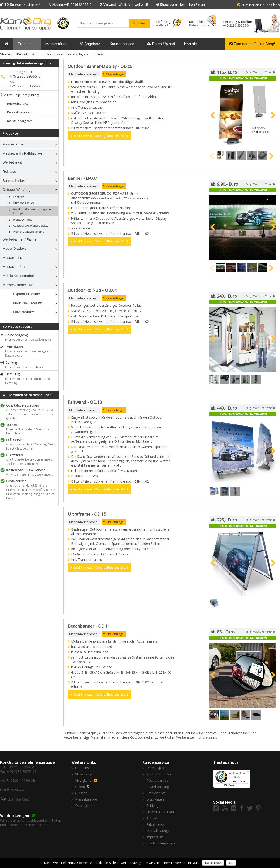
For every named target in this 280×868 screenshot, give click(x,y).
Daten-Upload (161, 44)
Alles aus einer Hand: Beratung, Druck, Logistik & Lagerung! (31, 446)
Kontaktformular (19, 112)
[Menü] (248, 772)
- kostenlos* (22, 5)
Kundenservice (123, 44)
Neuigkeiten (84, 780)
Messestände (58, 44)
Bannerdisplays (15, 180)
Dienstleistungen (159, 831)
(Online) (33, 95)
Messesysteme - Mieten (21, 285)
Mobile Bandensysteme (29, 232)
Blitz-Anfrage (113, 74)
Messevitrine (12, 257)
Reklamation (156, 824)
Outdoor (39, 54)
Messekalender (87, 799)
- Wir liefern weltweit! (126, 5)
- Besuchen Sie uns (183, 5)
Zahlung (9, 362)
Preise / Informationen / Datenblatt (241, 78)
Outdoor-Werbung (17, 190)
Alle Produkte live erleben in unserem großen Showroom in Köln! (31, 462)
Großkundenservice (161, 843)
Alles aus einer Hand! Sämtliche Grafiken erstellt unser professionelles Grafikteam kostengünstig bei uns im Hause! (31, 492)
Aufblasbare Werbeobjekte (31, 226)
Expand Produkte (26, 294)
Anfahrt (152, 818)
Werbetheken (13, 162)
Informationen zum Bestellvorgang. (28, 340)
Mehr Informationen (83, 74)
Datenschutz (85, 806)
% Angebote (90, 44)
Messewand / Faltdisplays (23, 153)
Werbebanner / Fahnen (20, 239)
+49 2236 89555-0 (72, 5)
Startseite (7, 54)
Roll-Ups (9, 171)
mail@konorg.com (20, 121)
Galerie (80, 787)
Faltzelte (19, 197)
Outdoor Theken (24, 203)
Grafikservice (156, 793)
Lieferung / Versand (161, 812)
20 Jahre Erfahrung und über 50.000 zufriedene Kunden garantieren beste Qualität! (31, 414)
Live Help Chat (17, 95)
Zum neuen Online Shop (260, 5)
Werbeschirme (23, 220)
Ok (231, 863)
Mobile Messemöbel (18, 276)
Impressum (155, 837)
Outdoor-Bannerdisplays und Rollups (76, 54)
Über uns (82, 768)
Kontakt (191, 44)
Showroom (84, 774)
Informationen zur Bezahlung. (25, 367)
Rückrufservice (18, 104)
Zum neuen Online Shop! (252, 44)
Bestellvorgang (14, 335)
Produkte (27, 44)
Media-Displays (15, 248)
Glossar (81, 793)
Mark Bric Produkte (28, 303)
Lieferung (10, 374)
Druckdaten (12, 347)
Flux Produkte (24, 312)
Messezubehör (14, 267)
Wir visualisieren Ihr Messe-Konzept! (30, 475)
